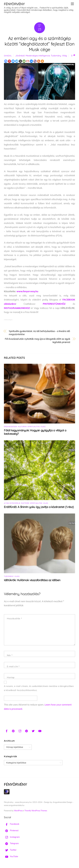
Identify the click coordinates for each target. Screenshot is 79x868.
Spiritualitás (34, 427)
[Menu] (72, 4)
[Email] (24, 61)
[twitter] (33, 731)
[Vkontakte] (31, 61)
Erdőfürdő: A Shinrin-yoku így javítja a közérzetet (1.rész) (39, 507)
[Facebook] (6, 61)
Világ (65, 56)
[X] (20, 61)
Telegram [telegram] (11, 843)
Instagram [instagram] (12, 837)
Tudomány (56, 56)
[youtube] (40, 731)
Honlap (11, 677)
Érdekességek (11, 427)
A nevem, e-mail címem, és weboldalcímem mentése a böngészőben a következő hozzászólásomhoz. (39, 688)
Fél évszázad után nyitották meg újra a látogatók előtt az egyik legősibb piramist (38, 340)
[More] (42, 61)
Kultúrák (22, 427)
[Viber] (35, 61)
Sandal (8, 56)
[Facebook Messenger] (13, 61)
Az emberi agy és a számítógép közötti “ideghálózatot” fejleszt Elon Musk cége (40, 44)
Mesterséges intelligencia (38, 56)
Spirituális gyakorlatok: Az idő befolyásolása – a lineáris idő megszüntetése (39, 333)
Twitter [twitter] (10, 850)
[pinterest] (13, 731)
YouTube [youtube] (11, 856)
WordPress (18, 811)
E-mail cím (13, 666)
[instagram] (20, 731)
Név (10, 655)
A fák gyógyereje (12, 503)
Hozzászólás (14, 619)
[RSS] (39, 61)
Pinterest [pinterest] (11, 830)
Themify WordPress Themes (36, 811)
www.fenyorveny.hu (27, 291)
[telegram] (27, 731)
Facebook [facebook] (12, 824)
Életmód (25, 503)
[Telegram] (17, 61)
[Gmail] (28, 61)
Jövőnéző (20, 56)
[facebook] (7, 731)
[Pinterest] (9, 61)
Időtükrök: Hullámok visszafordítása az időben (32, 580)
